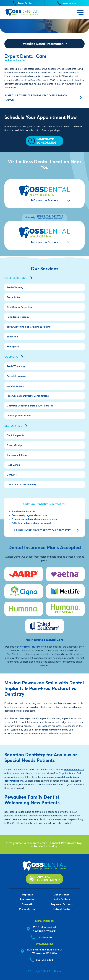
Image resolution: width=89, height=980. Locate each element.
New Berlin (22, 3)
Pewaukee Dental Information (45, 44)
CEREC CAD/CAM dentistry (22, 484)
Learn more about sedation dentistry (46, 530)
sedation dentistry (49, 730)
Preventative (14, 297)
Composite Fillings (17, 455)
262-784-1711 (45, 937)
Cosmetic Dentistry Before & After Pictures (30, 406)
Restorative (16, 426)
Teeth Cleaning (15, 287)
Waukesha (67, 3)
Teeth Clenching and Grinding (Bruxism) (29, 327)
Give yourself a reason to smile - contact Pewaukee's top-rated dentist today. (45, 845)
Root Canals (13, 465)
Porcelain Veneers (17, 376)
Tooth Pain (13, 337)
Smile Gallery (62, 899)
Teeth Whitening (16, 366)
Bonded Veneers (16, 386)
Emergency (13, 346)
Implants (27, 894)
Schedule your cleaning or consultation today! (43, 97)
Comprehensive (18, 278)
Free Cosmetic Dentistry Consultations (28, 396)
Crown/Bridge (14, 445)
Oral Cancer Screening (19, 307)
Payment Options (62, 904)
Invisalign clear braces (19, 415)
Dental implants (15, 435)
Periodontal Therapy (18, 317)
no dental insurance (31, 647)
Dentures (12, 475)
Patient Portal (62, 909)
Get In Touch (62, 894)
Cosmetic (14, 357)
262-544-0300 (45, 960)
